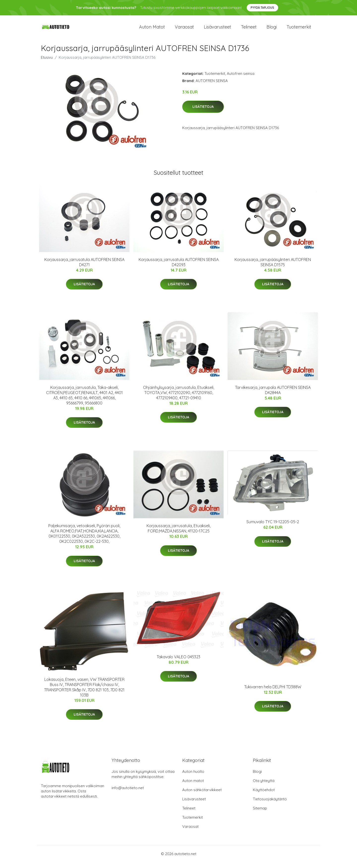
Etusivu (47, 63)
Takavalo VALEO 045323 (178, 662)
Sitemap (260, 814)
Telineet (249, 30)
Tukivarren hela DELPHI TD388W (273, 692)
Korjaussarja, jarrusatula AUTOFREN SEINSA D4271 (84, 268)
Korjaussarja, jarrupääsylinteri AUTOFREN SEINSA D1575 (273, 268)
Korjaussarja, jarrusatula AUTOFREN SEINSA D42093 (179, 268)
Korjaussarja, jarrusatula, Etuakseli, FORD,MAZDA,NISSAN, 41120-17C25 (178, 534)
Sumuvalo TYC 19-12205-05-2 (273, 527)
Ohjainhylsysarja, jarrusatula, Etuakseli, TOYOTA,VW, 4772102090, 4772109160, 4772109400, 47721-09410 (179, 398)
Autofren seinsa (241, 79)
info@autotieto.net (128, 794)
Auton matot (152, 30)
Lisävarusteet (217, 30)
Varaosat (184, 30)
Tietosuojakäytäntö (270, 805)
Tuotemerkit (299, 30)
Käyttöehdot (264, 796)
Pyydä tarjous (262, 8)
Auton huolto (193, 777)
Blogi (272, 30)
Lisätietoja (203, 112)
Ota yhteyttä (264, 786)
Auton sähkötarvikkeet (202, 796)
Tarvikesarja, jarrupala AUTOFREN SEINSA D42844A (273, 395)
